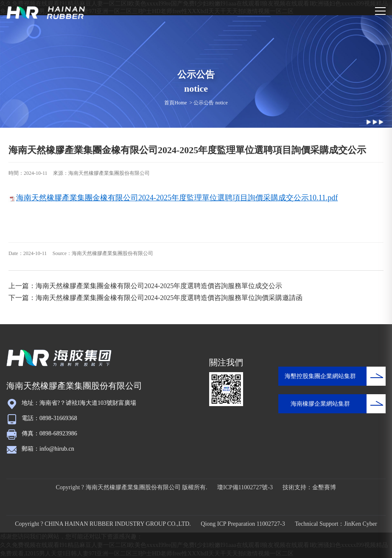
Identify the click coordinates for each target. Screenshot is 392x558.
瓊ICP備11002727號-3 (245, 487)
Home (181, 103)
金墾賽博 (324, 487)
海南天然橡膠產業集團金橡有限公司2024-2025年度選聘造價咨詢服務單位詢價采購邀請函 (169, 298)
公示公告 (204, 103)
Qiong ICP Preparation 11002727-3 (243, 524)
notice (221, 103)
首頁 (169, 103)
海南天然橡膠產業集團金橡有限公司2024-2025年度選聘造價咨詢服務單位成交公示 (159, 286)
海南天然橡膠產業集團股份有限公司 (109, 173)
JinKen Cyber (360, 524)
